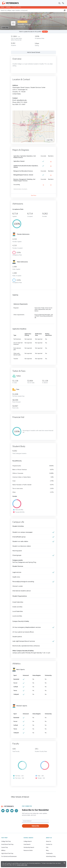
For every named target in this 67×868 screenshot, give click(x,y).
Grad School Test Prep (7, 844)
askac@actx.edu (22, 100)
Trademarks (49, 853)
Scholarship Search (29, 847)
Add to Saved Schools (34, 52)
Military (3, 850)
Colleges (8, 7)
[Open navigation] (63, 3)
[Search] (60, 3)
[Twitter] (3, 811)
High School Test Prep (7, 853)
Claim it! (45, 32)
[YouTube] (12, 811)
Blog (47, 850)
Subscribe (35, 826)
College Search (28, 841)
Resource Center (28, 850)
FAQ (47, 847)
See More (34, 195)
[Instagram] (16, 811)
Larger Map (5, 28)
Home (2, 7)
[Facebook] (7, 811)
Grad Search (27, 844)
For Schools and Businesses (9, 856)
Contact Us (49, 844)
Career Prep (5, 847)
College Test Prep (6, 841)
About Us (49, 841)
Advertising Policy (51, 856)
